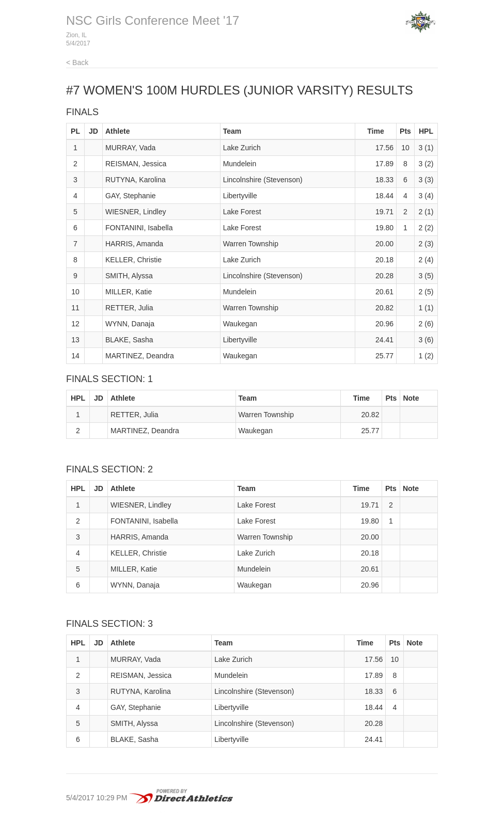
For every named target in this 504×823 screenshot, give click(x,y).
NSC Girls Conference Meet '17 (153, 20)
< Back (77, 62)
